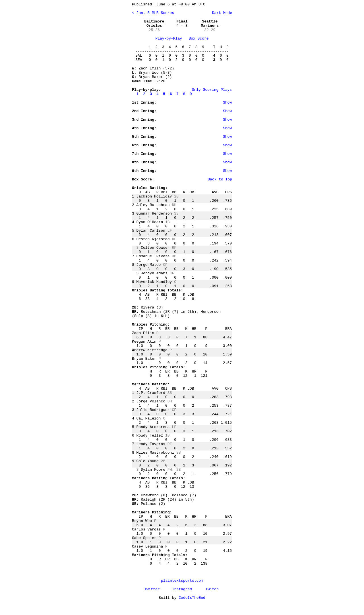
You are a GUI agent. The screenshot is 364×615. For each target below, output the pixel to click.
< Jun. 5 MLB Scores (153, 13)
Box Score (198, 39)
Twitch (212, 589)
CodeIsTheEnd (192, 598)
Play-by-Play (169, 39)
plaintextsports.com (182, 581)
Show (227, 103)
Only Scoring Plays (212, 90)
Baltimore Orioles (154, 24)
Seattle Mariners (210, 24)
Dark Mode (221, 13)
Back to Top (220, 179)
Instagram (182, 589)
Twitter (152, 589)
